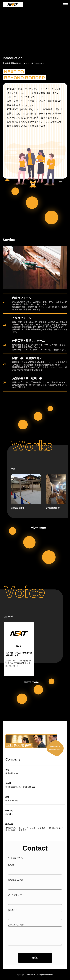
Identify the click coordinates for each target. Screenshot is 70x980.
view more (39, 528)
